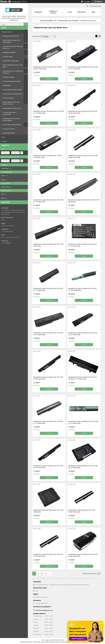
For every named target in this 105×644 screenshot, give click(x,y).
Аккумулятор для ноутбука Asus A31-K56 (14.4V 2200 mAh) (48, 378)
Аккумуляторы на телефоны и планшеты (13, 72)
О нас (3, 137)
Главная (38, 12)
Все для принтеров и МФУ (12, 81)
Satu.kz (62, 640)
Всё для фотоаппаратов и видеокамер (11, 41)
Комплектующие (8, 77)
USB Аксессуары (8, 98)
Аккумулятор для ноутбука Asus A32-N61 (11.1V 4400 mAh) (48, 289)
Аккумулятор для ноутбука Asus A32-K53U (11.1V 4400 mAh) (49, 112)
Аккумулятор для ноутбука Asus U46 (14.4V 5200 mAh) (84, 201)
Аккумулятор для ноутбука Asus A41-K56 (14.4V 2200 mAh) (48, 467)
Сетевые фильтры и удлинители (10, 113)
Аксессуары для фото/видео (12, 90)
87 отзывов (87, 1)
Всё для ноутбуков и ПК (11, 36)
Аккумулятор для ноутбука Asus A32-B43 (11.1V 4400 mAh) (48, 334)
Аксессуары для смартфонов (12, 94)
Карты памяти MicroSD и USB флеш (12, 66)
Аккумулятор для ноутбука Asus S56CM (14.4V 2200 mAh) (82, 112)
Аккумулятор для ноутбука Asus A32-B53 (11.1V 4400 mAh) (48, 422)
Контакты (82, 12)
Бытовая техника (9, 129)
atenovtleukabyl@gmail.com (10, 237)
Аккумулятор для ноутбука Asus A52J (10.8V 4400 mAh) (82, 511)
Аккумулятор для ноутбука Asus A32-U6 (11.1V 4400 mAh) (83, 334)
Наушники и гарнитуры (11, 61)
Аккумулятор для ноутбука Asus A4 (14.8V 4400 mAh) (48, 511)
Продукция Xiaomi (9, 133)
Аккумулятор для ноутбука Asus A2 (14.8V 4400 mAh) (48, 245)
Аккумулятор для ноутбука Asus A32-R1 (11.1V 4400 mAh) (83, 245)
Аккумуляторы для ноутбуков (68, 21)
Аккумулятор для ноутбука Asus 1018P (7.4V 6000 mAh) (47, 156)
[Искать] (26, 24)
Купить (49, 79)
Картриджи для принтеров (12, 108)
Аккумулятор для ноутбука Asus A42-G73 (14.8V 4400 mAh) (83, 555)
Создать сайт (16, 1)
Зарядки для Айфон (9, 52)
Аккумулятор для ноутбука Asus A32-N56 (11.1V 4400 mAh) (83, 68)
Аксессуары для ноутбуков (12, 125)
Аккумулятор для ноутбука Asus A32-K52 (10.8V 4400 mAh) (48, 555)
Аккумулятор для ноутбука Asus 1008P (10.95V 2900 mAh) (47, 68)
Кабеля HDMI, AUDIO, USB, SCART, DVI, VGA (11, 103)
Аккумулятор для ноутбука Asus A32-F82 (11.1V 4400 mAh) (83, 467)
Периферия (7, 85)
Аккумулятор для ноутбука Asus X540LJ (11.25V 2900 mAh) (82, 289)
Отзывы (4, 141)
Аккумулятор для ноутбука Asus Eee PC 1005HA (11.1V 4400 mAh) (82, 378)
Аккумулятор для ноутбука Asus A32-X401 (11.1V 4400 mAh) (83, 422)
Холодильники (8, 57)
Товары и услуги (7, 32)
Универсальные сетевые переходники (11, 119)
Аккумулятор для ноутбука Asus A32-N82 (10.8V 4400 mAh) (83, 156)
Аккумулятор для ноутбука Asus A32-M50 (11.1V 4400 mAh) (48, 201)
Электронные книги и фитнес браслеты (13, 47)
